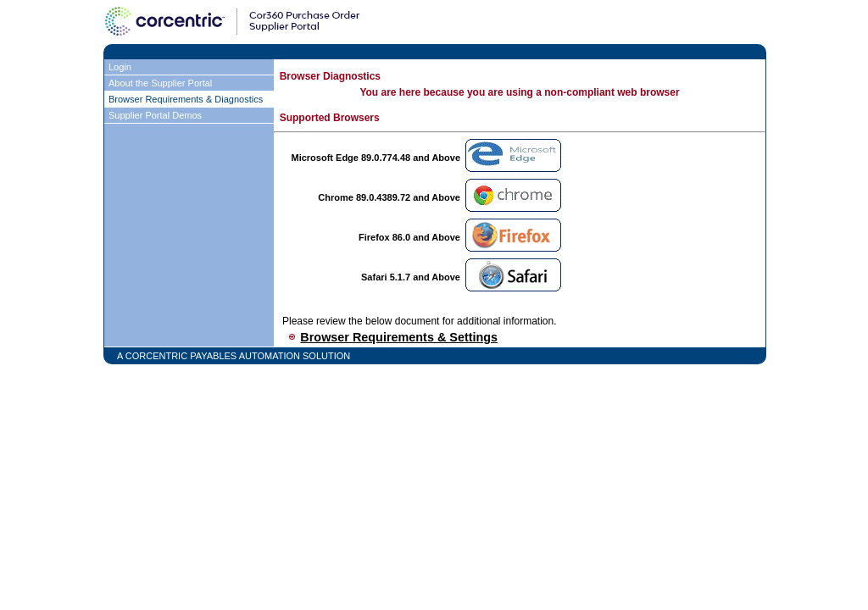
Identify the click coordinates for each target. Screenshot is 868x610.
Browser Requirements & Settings (399, 337)
